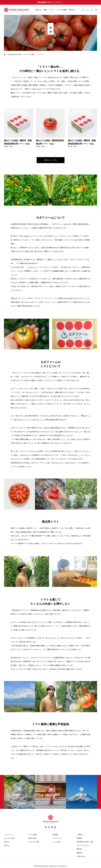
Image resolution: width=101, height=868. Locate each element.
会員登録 (55, 835)
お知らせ (38, 10)
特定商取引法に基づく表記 (85, 842)
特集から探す (32, 838)
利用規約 (80, 838)
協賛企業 (80, 853)
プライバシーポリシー (84, 846)
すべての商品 (62, 10)
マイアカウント (57, 838)
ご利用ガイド (81, 835)
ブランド (52, 10)
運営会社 (80, 849)
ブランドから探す (34, 842)
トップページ (8, 835)
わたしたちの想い (10, 838)
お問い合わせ (81, 856)
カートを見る (57, 842)
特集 (45, 10)
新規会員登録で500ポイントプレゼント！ (50, 2)
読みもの (72, 10)
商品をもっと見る (51, 160)
